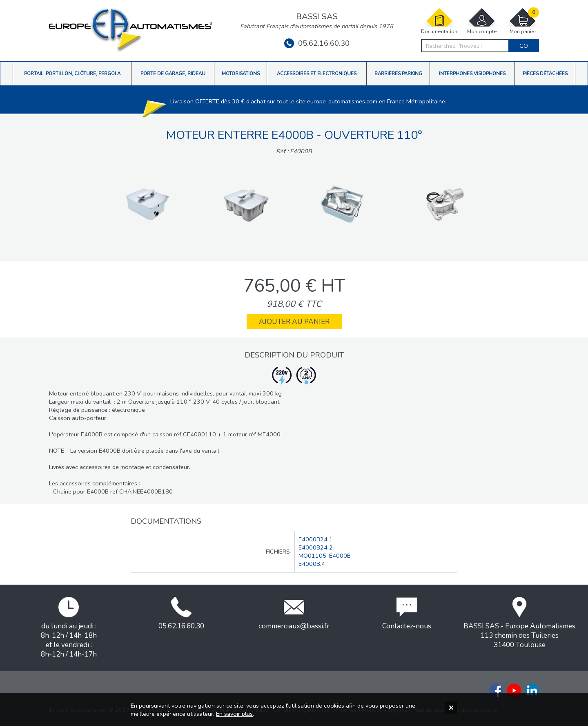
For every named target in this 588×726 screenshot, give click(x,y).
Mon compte (482, 21)
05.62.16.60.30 (317, 43)
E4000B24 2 (316, 547)
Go (524, 46)
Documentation (439, 21)
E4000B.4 (312, 564)
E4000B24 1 (316, 539)
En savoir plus (234, 714)
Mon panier (523, 21)
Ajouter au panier (294, 322)
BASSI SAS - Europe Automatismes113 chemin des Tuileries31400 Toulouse (519, 623)
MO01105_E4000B (325, 556)
